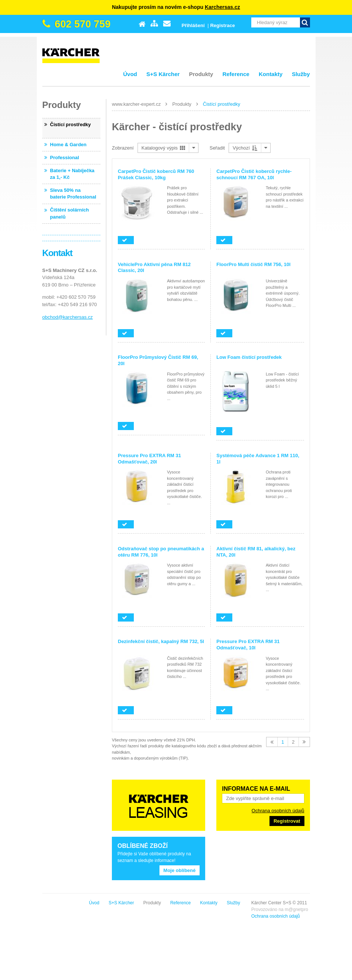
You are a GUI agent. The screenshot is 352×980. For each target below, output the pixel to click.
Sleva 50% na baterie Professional (73, 194)
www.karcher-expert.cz (136, 104)
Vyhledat (305, 22)
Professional (65, 158)
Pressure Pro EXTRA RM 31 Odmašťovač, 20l (149, 459)
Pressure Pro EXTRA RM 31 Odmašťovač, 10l (248, 645)
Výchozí (245, 148)
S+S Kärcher (163, 74)
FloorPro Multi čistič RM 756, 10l (253, 264)
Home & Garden (68, 145)
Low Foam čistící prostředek (249, 357)
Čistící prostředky (222, 104)
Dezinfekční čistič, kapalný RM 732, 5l (161, 641)
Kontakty (271, 74)
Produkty (201, 74)
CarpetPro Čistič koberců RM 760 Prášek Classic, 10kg (156, 174)
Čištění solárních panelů (70, 213)
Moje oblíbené (180, 870)
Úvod (130, 74)
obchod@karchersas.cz (68, 317)
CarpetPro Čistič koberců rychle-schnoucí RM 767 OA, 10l (254, 174)
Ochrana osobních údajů (278, 811)
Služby (301, 74)
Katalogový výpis (163, 148)
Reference (236, 74)
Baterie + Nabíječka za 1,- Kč (72, 174)
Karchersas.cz (222, 7)
